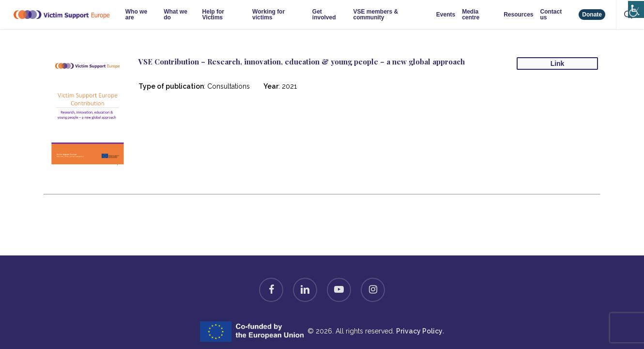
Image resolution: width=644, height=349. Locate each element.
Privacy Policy (419, 331)
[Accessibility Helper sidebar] (634, 6)
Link (558, 63)
